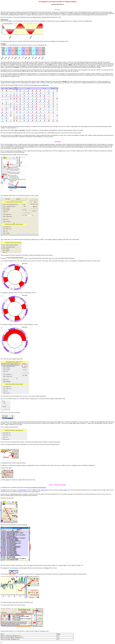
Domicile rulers (44, 490)
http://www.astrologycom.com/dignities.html (38, 85)
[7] (40, 491)
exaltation (65, 490)
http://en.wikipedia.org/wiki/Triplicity (37, 487)
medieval (4, 490)
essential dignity (23, 490)
